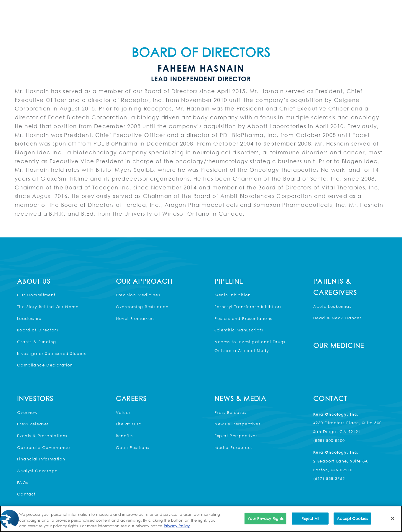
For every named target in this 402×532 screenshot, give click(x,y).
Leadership (29, 318)
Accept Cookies (352, 518)
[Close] (393, 518)
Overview (27, 412)
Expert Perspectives (236, 436)
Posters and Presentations (243, 318)
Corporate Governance (44, 447)
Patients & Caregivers (335, 287)
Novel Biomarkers (135, 318)
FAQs (23, 483)
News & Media (240, 398)
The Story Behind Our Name (48, 307)
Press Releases (33, 424)
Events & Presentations (42, 436)
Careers (131, 398)
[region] (201, 519)
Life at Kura (129, 424)
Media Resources (233, 447)
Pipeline (229, 281)
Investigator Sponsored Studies (51, 353)
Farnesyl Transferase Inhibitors (248, 307)
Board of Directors (38, 330)
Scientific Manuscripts (239, 330)
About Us (34, 281)
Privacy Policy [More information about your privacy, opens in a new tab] (177, 526)
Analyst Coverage (37, 471)
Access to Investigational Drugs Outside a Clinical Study (250, 346)
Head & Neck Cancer (337, 318)
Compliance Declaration (45, 365)
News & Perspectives (237, 424)
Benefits (124, 436)
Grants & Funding (37, 342)
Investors (35, 398)
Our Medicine (339, 345)
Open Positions (133, 447)
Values (123, 412)
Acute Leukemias (332, 306)
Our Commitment (36, 295)
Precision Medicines (138, 295)
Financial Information (41, 459)
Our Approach (144, 281)
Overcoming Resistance (142, 307)
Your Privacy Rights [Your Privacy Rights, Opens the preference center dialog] (265, 518)
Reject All (310, 518)
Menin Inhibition (233, 295)
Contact (26, 494)
